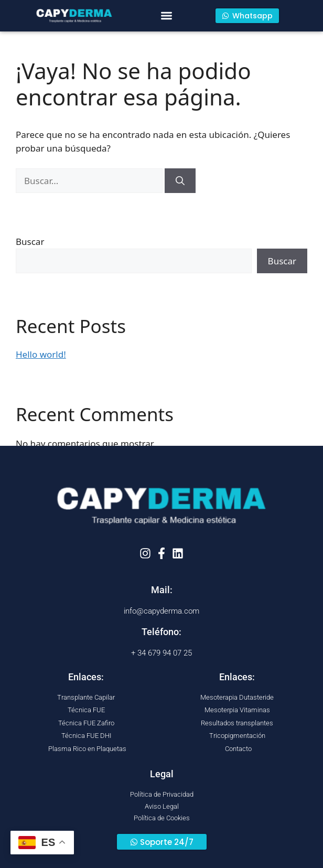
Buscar (30, 242)
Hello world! (41, 354)
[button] (166, 16)
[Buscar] (180, 181)
